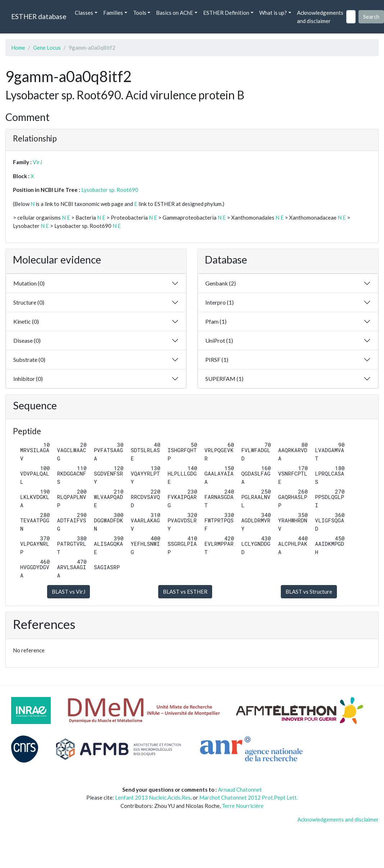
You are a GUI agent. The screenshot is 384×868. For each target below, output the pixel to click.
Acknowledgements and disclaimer (320, 17)
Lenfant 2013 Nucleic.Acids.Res (153, 797)
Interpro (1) (220, 302)
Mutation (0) (29, 283)
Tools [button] (140, 13)
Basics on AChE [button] (175, 13)
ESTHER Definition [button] (226, 13)
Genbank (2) (221, 283)
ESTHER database (39, 16)
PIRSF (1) (217, 359)
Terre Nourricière (243, 806)
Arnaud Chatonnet (240, 790)
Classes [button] (84, 13)
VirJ (37, 162)
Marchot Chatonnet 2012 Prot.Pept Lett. (248, 797)
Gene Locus (47, 48)
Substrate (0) (29, 359)
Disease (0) (27, 340)
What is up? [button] (273, 13)
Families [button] (113, 13)
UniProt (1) (219, 340)
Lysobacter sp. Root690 (110, 190)
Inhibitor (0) (28, 379)
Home (18, 48)
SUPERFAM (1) (224, 379)
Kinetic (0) (26, 321)
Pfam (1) (216, 321)
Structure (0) (29, 302)
